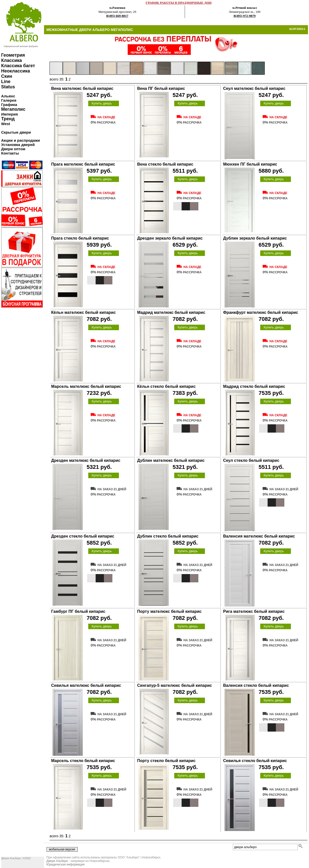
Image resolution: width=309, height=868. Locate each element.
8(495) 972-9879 (245, 16)
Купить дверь (102, 103)
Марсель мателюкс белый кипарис (86, 386)
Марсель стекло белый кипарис (83, 761)
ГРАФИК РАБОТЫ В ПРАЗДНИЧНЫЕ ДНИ (179, 3)
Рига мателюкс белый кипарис (254, 611)
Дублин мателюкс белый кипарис (171, 460)
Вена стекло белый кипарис (165, 164)
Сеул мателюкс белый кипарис (254, 88)
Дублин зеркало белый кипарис (255, 238)
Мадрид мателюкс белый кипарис (171, 312)
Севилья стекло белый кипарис (255, 761)
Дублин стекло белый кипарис (168, 536)
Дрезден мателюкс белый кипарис (86, 460)
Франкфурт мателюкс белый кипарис (261, 312)
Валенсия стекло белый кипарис (256, 685)
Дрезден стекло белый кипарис (83, 536)
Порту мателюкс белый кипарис (169, 611)
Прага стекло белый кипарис (80, 238)
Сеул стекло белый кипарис (251, 460)
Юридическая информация (66, 864)
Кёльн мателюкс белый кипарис (84, 312)
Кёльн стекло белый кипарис (167, 386)
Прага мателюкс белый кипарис (83, 164)
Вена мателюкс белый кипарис (82, 88)
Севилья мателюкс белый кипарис (86, 685)
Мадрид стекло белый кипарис (254, 386)
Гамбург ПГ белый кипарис (78, 611)
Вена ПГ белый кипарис (161, 88)
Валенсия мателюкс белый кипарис (259, 536)
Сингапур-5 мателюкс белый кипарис (175, 685)
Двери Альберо (57, 861)
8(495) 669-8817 (117, 16)
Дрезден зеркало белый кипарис (170, 238)
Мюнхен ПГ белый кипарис (250, 164)
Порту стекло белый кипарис (166, 761)
